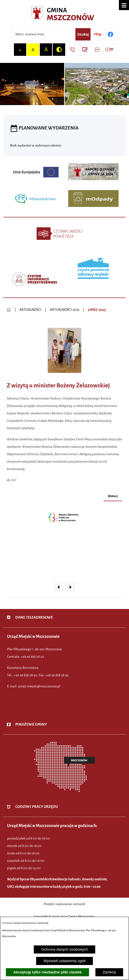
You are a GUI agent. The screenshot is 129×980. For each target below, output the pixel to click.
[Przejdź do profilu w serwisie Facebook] (110, 34)
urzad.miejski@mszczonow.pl (39, 686)
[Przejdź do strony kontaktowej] (72, 49)
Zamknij (109, 972)
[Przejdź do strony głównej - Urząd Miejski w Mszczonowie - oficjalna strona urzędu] (64, 15)
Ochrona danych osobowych (64, 949)
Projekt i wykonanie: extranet (64, 904)
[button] (124, 5)
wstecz (113, 496)
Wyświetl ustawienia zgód (64, 961)
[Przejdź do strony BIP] (98, 34)
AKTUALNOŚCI (30, 310)
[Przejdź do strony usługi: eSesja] (85, 49)
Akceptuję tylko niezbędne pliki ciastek (47, 972)
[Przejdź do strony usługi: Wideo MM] (109, 49)
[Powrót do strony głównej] (9, 310)
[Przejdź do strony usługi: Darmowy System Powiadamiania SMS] (97, 49)
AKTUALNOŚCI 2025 (65, 310)
